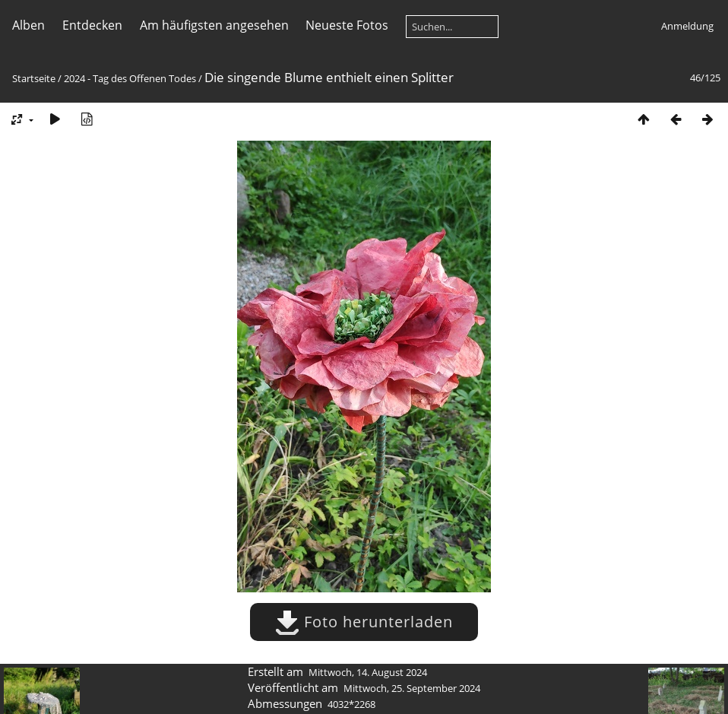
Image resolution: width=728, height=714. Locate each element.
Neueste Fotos (347, 25)
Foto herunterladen (364, 622)
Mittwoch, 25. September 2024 (412, 688)
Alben (28, 25)
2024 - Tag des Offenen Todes (130, 78)
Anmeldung (687, 26)
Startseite (34, 78)
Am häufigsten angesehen (214, 25)
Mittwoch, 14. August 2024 (368, 672)
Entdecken (92, 25)
